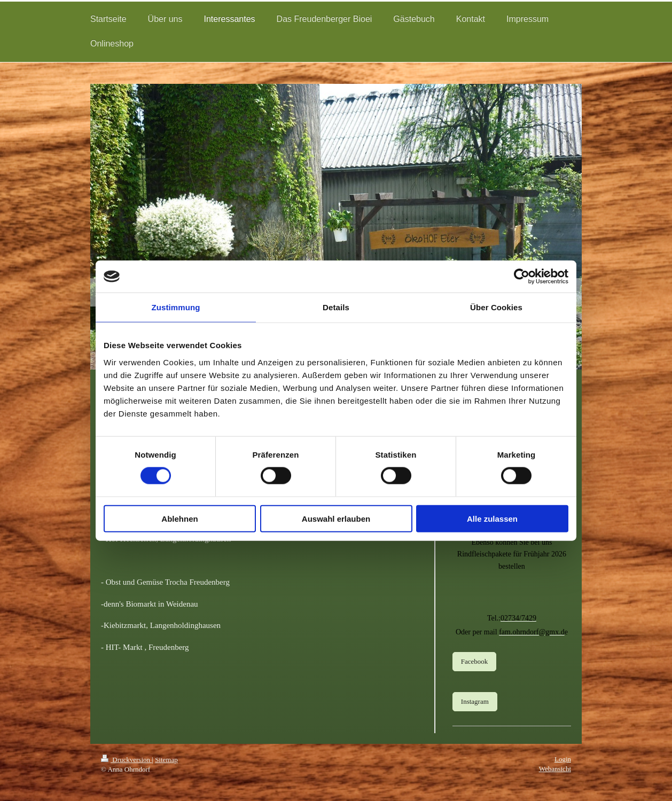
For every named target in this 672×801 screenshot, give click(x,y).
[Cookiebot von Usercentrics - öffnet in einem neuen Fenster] (522, 277)
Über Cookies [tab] (496, 307)
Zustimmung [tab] (176, 307)
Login (563, 759)
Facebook (475, 661)
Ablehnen (179, 518)
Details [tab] (336, 307)
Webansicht (555, 769)
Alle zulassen (492, 518)
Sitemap (166, 760)
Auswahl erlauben (336, 518)
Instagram (475, 701)
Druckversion (126, 760)
